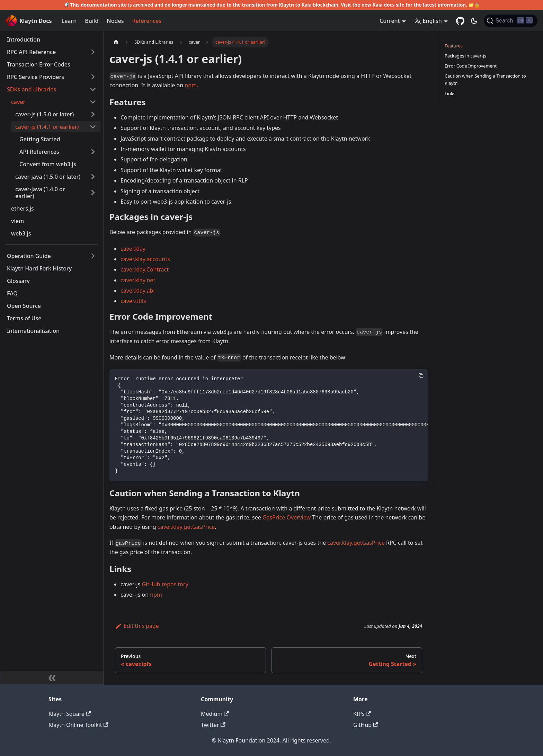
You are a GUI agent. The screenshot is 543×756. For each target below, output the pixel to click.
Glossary (18, 281)
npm (191, 85)
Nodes (115, 21)
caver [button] (18, 102)
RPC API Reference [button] (31, 52)
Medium (215, 714)
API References (39, 152)
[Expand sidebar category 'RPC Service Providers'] (93, 77)
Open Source (24, 306)
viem (17, 221)
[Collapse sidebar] (52, 678)
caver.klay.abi (138, 291)
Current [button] (390, 21)
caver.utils (133, 301)
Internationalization (33, 331)
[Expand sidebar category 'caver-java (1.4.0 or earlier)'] (93, 193)
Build (92, 21)
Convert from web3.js (48, 164)
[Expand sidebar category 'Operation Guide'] (93, 256)
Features (454, 46)
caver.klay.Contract (145, 269)
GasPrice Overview (287, 517)
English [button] (428, 21)
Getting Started (40, 139)
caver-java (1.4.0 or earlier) (40, 193)
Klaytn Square (70, 714)
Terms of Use (24, 318)
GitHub (366, 725)
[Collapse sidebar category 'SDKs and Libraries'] (93, 89)
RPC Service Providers (35, 77)
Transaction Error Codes (39, 64)
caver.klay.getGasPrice (186, 527)
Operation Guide (29, 256)
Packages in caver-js (465, 56)
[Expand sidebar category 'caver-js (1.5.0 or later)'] (93, 114)
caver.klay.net (138, 280)
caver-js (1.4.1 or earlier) (47, 127)
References (147, 21)
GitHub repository (165, 584)
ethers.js (23, 208)
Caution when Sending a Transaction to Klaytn (485, 79)
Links (450, 94)
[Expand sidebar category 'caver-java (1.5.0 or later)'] (93, 177)
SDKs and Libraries (32, 89)
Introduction (24, 39)
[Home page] (116, 42)
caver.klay (133, 249)
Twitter (213, 725)
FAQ (12, 293)
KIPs (362, 714)
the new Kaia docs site (378, 5)
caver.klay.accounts (145, 259)
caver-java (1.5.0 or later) (48, 177)
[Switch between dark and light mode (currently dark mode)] (474, 21)
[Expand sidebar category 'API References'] (93, 152)
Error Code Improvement (471, 66)
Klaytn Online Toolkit (78, 725)
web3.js (21, 233)
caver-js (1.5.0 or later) (44, 114)
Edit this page (137, 626)
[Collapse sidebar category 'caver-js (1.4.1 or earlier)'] (93, 127)
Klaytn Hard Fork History (39, 268)
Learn (69, 21)
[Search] (511, 21)
